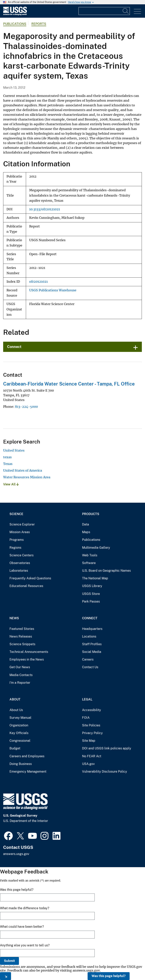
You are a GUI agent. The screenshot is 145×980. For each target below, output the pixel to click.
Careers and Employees (27, 756)
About (15, 699)
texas (7, 457)
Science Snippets (22, 644)
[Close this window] (6, 976)
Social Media (92, 652)
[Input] (104, 11)
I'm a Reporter (20, 683)
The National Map (95, 578)
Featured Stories (22, 629)
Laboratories (19, 571)
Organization (19, 725)
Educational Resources (26, 586)
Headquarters (92, 629)
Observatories (20, 563)
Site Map (89, 741)
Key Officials (19, 733)
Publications (15, 24)
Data (86, 524)
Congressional (20, 741)
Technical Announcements (29, 652)
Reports (39, 24)
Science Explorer (22, 524)
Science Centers (22, 555)
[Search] (126, 11)
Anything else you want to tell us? (25, 945)
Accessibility (92, 710)
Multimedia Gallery (96, 548)
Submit (9, 961)
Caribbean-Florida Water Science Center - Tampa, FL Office (69, 384)
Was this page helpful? (109, 976)
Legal (87, 699)
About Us (16, 710)
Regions (15, 548)
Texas (8, 464)
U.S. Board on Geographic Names (106, 571)
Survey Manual (20, 718)
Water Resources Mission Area (27, 477)
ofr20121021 (38, 282)
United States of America (23, 470)
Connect (14, 347)
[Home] (15, 14)
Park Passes (91, 601)
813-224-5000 (26, 407)
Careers (88, 659)
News (14, 618)
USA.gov (88, 764)
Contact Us (90, 667)
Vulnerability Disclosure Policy (105, 772)
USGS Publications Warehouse (53, 290)
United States (14, 450)
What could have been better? (22, 927)
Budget (15, 748)
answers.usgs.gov (16, 854)
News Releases (21, 636)
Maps (86, 532)
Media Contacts (21, 675)
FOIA (86, 718)
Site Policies (91, 725)
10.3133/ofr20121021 (45, 209)
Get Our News (20, 667)
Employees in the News (27, 659)
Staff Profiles (92, 644)
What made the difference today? (25, 908)
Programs (17, 540)
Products (91, 514)
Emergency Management (28, 772)
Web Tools (90, 555)
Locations (89, 636)
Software (89, 563)
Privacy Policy (92, 733)
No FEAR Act (92, 756)
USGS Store (91, 594)
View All (11, 484)
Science (16, 514)
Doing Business (21, 764)
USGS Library (92, 586)
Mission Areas (20, 532)
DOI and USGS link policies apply (107, 748)
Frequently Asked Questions (30, 578)
